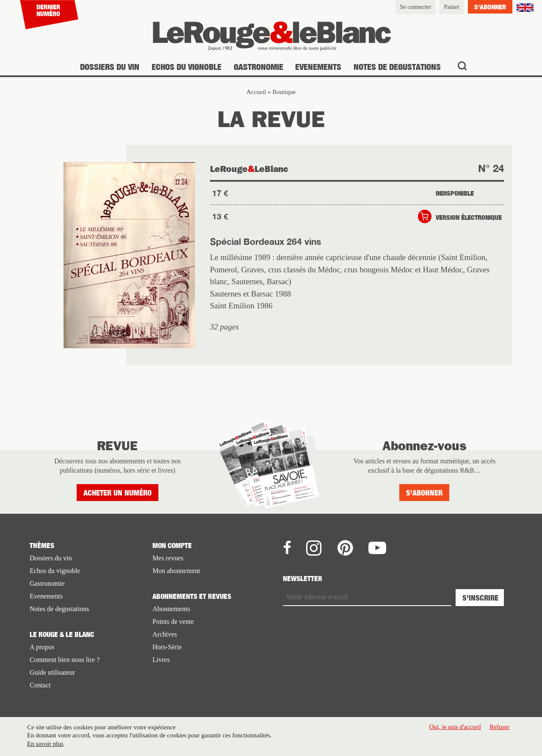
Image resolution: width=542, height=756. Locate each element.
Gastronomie (259, 67)
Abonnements (171, 609)
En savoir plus (45, 744)
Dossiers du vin (110, 67)
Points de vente (173, 622)
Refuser (499, 727)
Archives (165, 634)
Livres (161, 660)
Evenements (318, 67)
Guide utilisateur (52, 672)
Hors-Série (167, 647)
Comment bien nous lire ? (65, 660)
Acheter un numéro (118, 493)
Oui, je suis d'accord (455, 727)
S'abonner (490, 7)
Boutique (284, 92)
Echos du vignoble (187, 67)
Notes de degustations (397, 67)
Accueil (256, 92)
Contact (40, 685)
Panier (452, 7)
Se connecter (415, 7)
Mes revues (168, 558)
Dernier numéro (48, 10)
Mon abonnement (176, 571)
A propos (42, 647)
